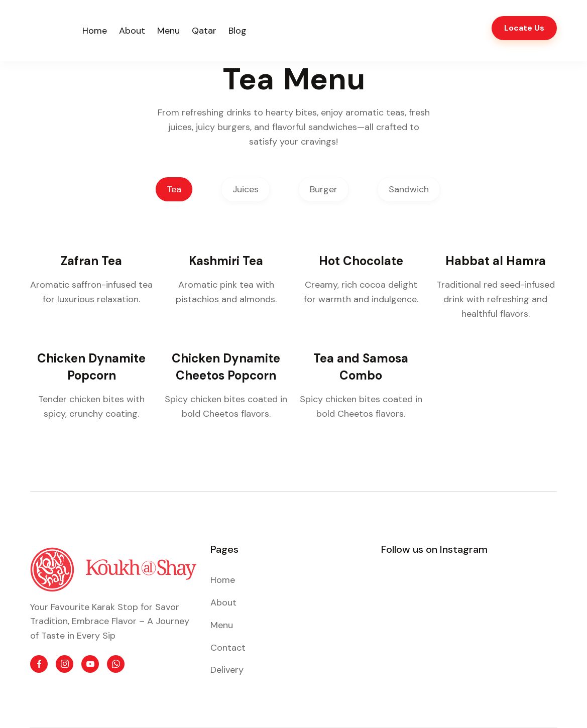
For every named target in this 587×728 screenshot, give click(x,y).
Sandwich (409, 189)
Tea (174, 189)
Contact (228, 648)
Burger (324, 189)
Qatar (204, 31)
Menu (168, 31)
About (132, 31)
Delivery (227, 670)
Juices (246, 189)
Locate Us (524, 28)
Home (95, 31)
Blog (238, 31)
